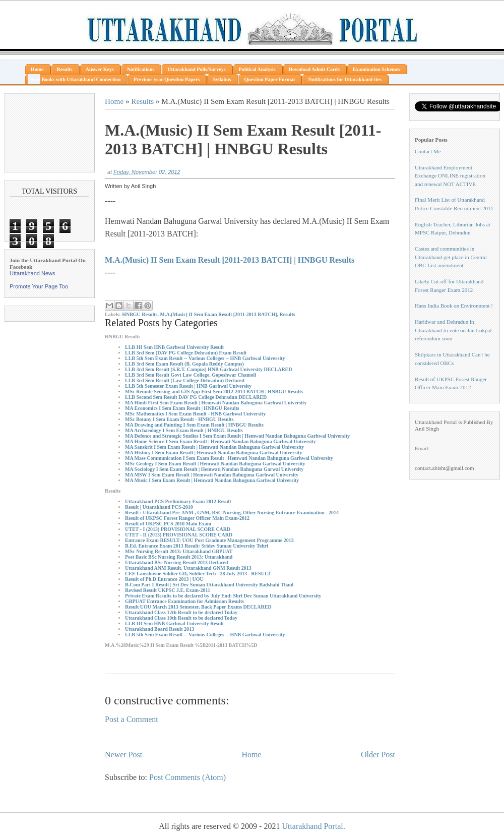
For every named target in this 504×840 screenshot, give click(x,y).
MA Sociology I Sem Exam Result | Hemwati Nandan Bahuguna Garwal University (214, 469)
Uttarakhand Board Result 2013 (160, 629)
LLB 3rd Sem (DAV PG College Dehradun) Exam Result (186, 353)
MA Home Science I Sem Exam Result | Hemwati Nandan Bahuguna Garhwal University (220, 441)
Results (142, 101)
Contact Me (428, 151)
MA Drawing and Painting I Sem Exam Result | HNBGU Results (194, 425)
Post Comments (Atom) (187, 777)
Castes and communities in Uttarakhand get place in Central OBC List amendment (451, 257)
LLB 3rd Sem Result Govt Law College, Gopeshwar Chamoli (191, 375)
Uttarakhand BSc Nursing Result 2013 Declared (177, 562)
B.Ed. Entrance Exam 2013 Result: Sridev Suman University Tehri (197, 546)
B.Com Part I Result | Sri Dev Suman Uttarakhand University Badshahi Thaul (209, 585)
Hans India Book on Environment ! (454, 306)
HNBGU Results (140, 314)
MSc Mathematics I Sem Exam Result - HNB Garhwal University (195, 414)
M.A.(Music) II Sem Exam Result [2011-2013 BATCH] (218, 314)
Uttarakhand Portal (312, 826)
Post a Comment (132, 719)
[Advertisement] (49, 133)
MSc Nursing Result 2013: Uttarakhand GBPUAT (179, 551)
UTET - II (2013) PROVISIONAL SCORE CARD (179, 535)
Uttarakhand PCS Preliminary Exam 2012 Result (178, 501)
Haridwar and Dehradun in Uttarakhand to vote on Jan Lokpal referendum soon (453, 330)
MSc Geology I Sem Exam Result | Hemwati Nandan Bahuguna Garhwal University (215, 464)
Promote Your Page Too (39, 286)
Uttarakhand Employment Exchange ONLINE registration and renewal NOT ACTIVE (450, 176)
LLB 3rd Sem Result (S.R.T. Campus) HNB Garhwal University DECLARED (209, 369)
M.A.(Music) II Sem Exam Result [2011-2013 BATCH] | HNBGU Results (230, 260)
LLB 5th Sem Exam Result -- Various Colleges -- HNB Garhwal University (205, 358)
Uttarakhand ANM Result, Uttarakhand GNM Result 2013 (188, 568)
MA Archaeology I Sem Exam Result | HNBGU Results (184, 430)
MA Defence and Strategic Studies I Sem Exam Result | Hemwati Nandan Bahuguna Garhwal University (237, 436)
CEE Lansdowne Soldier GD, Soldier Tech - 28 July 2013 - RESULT (198, 574)
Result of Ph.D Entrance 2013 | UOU (164, 579)
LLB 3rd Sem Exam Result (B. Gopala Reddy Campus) (184, 364)
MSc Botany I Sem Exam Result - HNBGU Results (179, 419)
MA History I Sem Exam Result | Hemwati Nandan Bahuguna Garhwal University (213, 453)
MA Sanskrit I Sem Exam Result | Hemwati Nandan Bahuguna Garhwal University (214, 447)
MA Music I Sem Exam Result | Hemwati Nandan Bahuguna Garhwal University (212, 480)
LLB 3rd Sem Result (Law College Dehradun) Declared (185, 380)
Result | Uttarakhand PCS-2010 (159, 507)
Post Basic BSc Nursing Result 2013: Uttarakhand (179, 557)
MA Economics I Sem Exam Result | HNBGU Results (182, 408)
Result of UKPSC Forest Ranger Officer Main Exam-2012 (187, 518)
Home (114, 101)
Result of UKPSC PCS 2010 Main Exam (168, 524)
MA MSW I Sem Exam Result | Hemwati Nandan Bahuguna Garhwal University (212, 475)
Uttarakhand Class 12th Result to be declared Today (181, 612)
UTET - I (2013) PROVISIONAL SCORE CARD (178, 529)
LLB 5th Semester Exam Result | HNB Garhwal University (188, 386)
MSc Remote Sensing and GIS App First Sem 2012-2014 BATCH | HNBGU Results (214, 392)
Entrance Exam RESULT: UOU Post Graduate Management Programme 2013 (209, 540)
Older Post (378, 755)
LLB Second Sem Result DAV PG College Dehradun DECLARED (196, 397)
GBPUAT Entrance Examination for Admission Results (184, 601)
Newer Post (123, 755)
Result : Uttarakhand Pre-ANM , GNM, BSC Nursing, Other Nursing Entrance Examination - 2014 (232, 513)
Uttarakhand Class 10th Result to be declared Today (181, 618)
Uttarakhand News (33, 273)
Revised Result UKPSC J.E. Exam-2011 (168, 590)
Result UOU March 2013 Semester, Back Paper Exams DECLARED (198, 607)
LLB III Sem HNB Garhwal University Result (174, 347)
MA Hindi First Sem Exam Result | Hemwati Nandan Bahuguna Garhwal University (216, 403)
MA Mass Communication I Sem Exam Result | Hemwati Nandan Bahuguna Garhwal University (229, 458)
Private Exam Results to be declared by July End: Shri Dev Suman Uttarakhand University (223, 596)
